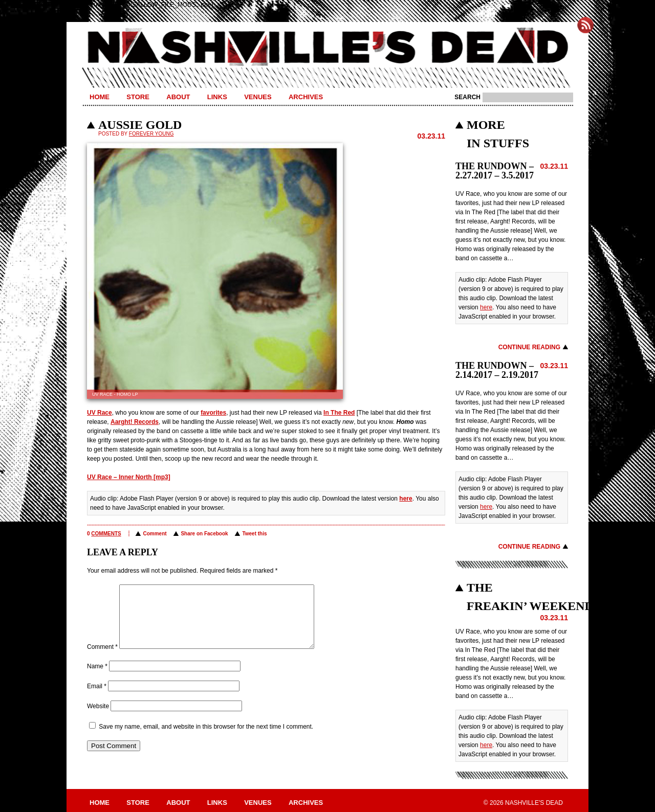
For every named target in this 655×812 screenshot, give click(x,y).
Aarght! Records (135, 422)
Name (97, 679)
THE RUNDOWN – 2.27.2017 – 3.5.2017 (495, 171)
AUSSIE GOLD (140, 125)
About (178, 97)
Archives (306, 97)
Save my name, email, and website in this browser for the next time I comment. (206, 739)
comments (106, 534)
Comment (155, 534)
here (406, 499)
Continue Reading (529, 347)
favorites (213, 413)
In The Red (339, 413)
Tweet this (254, 534)
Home (100, 97)
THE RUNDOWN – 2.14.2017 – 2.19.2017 (497, 370)
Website (98, 718)
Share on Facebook (204, 534)
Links (217, 97)
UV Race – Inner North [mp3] (129, 477)
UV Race (100, 413)
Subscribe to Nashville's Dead (585, 25)
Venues (258, 97)
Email (97, 698)
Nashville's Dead (327, 48)
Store (138, 97)
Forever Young (151, 134)
